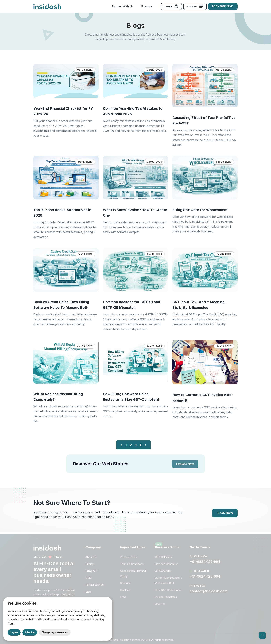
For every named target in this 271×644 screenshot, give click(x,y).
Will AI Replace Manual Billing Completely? (58, 397)
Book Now (225, 513)
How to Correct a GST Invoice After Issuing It (203, 398)
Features (147, 6)
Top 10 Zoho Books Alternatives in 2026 (62, 213)
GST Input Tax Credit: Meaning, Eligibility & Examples (199, 305)
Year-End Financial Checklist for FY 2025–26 (63, 111)
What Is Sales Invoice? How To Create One (135, 213)
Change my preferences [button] (55, 632)
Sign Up (195, 6)
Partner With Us (123, 6)
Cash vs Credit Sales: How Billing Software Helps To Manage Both (61, 305)
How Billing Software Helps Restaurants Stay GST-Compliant (131, 397)
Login (171, 6)
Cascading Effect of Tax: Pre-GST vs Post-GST (204, 120)
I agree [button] (14, 632)
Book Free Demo (223, 6)
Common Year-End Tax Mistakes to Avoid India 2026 (133, 111)
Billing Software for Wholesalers (200, 210)
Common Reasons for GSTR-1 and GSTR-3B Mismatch (132, 305)
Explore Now (185, 464)
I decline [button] (30, 632)
